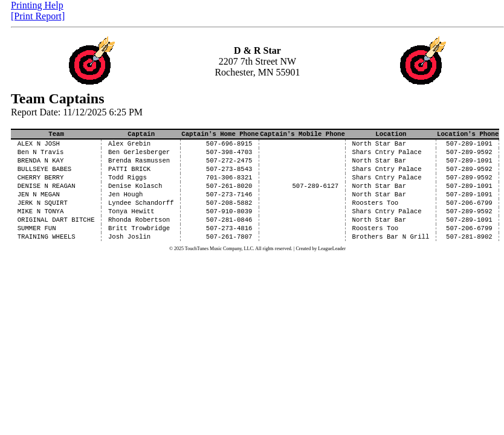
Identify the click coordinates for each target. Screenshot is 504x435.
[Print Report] (38, 16)
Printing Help (37, 5)
